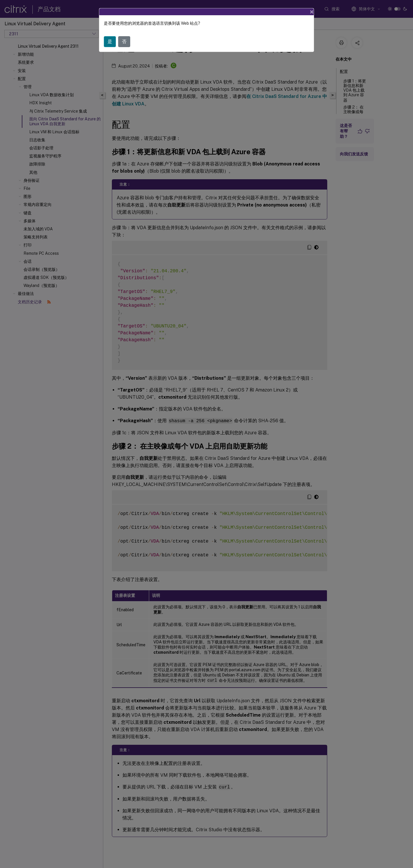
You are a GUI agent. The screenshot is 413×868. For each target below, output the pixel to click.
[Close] (312, 12)
